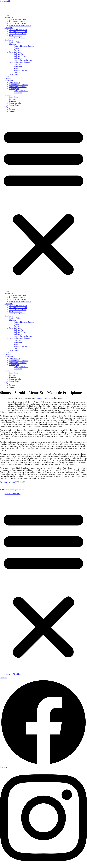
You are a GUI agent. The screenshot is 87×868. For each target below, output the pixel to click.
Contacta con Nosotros (17, 38)
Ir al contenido (5, 1)
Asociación (9, 81)
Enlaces (12, 109)
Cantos (16, 50)
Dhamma (12, 44)
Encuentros (18, 93)
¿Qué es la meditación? (18, 20)
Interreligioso (14, 89)
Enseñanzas (9, 40)
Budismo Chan (19, 54)
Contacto (8, 79)
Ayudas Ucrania (15, 103)
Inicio (7, 15)
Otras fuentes (14, 74)
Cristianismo (18, 64)
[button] (43, 201)
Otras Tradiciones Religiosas (19, 62)
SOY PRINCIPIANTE (17, 22)
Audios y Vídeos (15, 42)
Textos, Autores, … (21, 91)
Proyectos (13, 99)
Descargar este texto (7, 482)
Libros (7, 77)
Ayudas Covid (14, 105)
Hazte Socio (13, 97)
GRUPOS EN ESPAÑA (18, 24)
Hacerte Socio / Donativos (19, 85)
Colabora (8, 95)
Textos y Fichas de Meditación (20, 26)
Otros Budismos (15, 52)
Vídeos (16, 48)
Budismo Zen (19, 58)
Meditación (9, 17)
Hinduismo (18, 66)
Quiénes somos (15, 83)
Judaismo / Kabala (20, 70)
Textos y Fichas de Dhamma (24, 46)
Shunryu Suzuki (42, 398)
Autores (12, 111)
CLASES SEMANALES (18, 30)
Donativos (13, 101)
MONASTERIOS (16, 36)
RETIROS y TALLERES (18, 32)
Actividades (9, 28)
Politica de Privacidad (12, 494)
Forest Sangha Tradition (18, 87)
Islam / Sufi (18, 68)
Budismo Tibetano (20, 56)
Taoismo (17, 72)
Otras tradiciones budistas (23, 60)
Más (6, 107)
